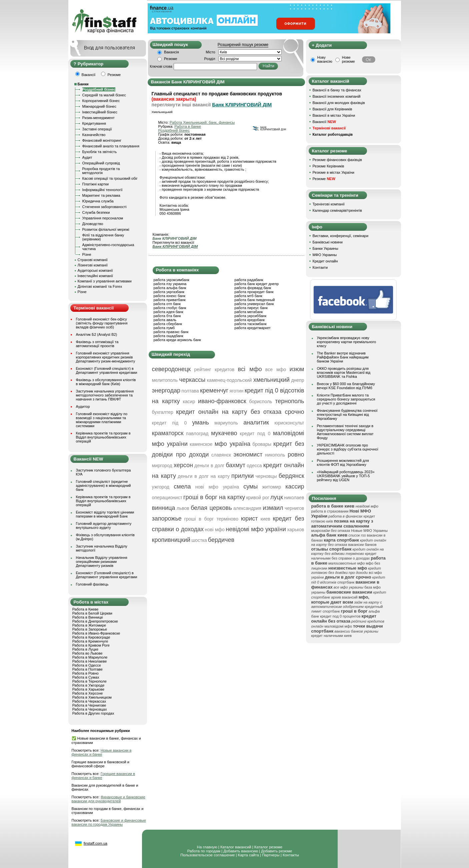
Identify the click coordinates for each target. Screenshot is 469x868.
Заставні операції (97, 129)
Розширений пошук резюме (243, 45)
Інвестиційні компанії (95, 276)
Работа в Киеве (85, 609)
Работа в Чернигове (89, 705)
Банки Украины (325, 248)
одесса (254, 466)
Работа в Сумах (86, 677)
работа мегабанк (248, 312)
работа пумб (164, 328)
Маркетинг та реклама (101, 195)
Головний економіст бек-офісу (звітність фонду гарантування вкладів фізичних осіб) (102, 323)
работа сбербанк (168, 324)
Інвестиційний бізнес (100, 112)
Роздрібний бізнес (99, 89)
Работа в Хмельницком (92, 697)
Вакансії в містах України (334, 115)
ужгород (161, 487)
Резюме (171, 59)
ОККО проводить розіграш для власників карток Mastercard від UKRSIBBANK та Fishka (344, 372)
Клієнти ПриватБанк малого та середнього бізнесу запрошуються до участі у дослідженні (346, 399)
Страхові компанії (93, 260)
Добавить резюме (276, 851)
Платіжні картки (96, 184)
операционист (167, 498)
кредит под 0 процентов (340, 616)
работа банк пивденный (254, 300)
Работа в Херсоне (88, 693)
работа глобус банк (170, 308)
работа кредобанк (249, 320)
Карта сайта (248, 855)
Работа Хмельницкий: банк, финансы (202, 122)
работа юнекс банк (170, 296)
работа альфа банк (170, 288)
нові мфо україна (217, 487)
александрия (247, 508)
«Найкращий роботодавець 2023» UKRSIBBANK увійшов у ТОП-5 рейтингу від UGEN (346, 476)
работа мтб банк (248, 296)
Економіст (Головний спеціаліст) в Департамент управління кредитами (107, 370)
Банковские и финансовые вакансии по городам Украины (109, 822)
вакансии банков (362, 545)
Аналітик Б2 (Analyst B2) (97, 334)
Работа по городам (204, 851)
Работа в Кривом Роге (91, 645)
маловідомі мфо (338, 626)
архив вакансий (344, 597)
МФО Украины (325, 255)
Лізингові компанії (93, 265)
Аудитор (83, 406)
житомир (271, 487)
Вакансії (324, 122)
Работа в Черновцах (90, 709)
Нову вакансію (325, 59)
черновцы (266, 476)
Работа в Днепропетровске (95, 621)
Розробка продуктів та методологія (101, 171)
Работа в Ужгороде (88, 685)
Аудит (87, 157)
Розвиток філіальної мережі (106, 229)
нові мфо (214, 530)
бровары (262, 444)
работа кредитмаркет (252, 328)
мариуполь (226, 423)
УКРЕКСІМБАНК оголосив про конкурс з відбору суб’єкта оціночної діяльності (348, 449)
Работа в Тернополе (89, 681)
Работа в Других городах (93, 713)
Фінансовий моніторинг (102, 140)
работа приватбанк (170, 300)
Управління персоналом (103, 218)
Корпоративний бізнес (101, 101)
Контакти (320, 267)
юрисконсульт (289, 423)
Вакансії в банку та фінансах (337, 90)
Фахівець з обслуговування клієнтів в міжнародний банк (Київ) (106, 382)
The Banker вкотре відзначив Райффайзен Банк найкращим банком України (343, 357)
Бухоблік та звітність (100, 152)
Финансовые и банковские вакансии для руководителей (108, 799)
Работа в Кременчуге (90, 641)
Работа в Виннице (88, 617)
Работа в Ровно (85, 673)
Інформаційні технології (102, 190)
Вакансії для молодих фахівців (339, 103)
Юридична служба (98, 201)
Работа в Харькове (88, 689)
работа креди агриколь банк (177, 340)
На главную (207, 847)
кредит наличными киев (332, 636)
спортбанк (346, 582)
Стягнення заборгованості (104, 207)
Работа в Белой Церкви (92, 613)
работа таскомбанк (250, 324)
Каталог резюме (268, 847)
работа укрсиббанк (250, 316)
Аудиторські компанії (95, 270)
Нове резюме (348, 59)
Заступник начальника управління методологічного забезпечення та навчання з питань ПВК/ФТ (105, 395)
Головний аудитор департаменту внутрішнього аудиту (104, 526)
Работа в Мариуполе (90, 657)
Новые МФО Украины (369, 531)
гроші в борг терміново (211, 519)
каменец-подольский (229, 380)
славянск (221, 455)
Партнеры (271, 855)
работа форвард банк (253, 288)
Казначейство (94, 135)
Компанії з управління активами (105, 281)
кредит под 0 (255, 433)
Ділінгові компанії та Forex (100, 286)
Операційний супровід (101, 163)
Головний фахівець (92, 584)
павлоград (197, 433)
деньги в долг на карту (203, 476)
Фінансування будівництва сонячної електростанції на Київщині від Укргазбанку (347, 414)
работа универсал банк (254, 304)
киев (265, 519)
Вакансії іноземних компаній (337, 96)
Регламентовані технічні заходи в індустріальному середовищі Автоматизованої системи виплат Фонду (345, 432)
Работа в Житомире (89, 625)
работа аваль (165, 320)
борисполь (260, 401)
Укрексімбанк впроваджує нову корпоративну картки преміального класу (347, 342)
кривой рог (258, 498)
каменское (201, 444)
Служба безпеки (96, 212)
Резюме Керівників (328, 166)
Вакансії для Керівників (332, 109)
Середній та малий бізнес (104, 95)
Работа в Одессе (87, 665)
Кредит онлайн (325, 261)
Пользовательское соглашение (207, 855)
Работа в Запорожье (90, 629)
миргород (162, 466)
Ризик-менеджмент (98, 118)
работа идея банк (168, 312)
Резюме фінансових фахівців (337, 160)
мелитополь (165, 380)
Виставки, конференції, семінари (341, 236)
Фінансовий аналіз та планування (111, 146)
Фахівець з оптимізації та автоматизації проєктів (97, 344)
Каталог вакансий (236, 847)
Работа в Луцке (85, 649)
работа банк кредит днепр (256, 284)
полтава (190, 391)
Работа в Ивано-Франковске (96, 633)
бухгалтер (163, 412)
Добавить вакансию (241, 851)
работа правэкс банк (171, 332)
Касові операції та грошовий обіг (110, 178)
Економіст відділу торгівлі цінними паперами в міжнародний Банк (105, 514)
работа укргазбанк (169, 292)
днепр (297, 380)
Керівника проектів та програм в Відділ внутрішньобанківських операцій (103, 437)
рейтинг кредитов (214, 369)
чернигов (294, 508)
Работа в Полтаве (87, 669)
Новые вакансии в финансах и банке (102, 752)
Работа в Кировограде (91, 637)
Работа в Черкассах (89, 701)
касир (189, 401)
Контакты (291, 855)
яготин (236, 391)
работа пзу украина (170, 284)
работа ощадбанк (168, 336)
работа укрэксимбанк (172, 280)
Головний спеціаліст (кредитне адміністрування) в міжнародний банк (103, 486)
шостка (199, 540)
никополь (275, 455)
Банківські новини (328, 242)
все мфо (276, 369)
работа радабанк (249, 280)
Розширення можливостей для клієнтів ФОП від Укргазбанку (343, 463)
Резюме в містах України (333, 172)
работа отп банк (167, 304)
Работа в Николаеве (90, 661)
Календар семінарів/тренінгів (337, 210)
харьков (295, 530)
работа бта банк (167, 316)
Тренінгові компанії (329, 204)
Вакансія (171, 52)
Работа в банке (188, 126)
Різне (87, 254)
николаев (294, 498)
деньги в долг (209, 466)
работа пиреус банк (251, 308)
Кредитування (94, 123)
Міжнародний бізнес (99, 106)
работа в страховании (330, 511)
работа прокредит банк (254, 292)
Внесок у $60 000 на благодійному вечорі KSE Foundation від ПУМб (346, 386)
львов (183, 508)
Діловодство (93, 224)
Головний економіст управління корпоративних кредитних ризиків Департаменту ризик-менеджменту (106, 357)
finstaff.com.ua (95, 843)
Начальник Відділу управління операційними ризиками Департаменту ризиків (102, 562)
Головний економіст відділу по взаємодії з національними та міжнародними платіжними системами (102, 420)
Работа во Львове (87, 653)
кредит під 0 (169, 423)
